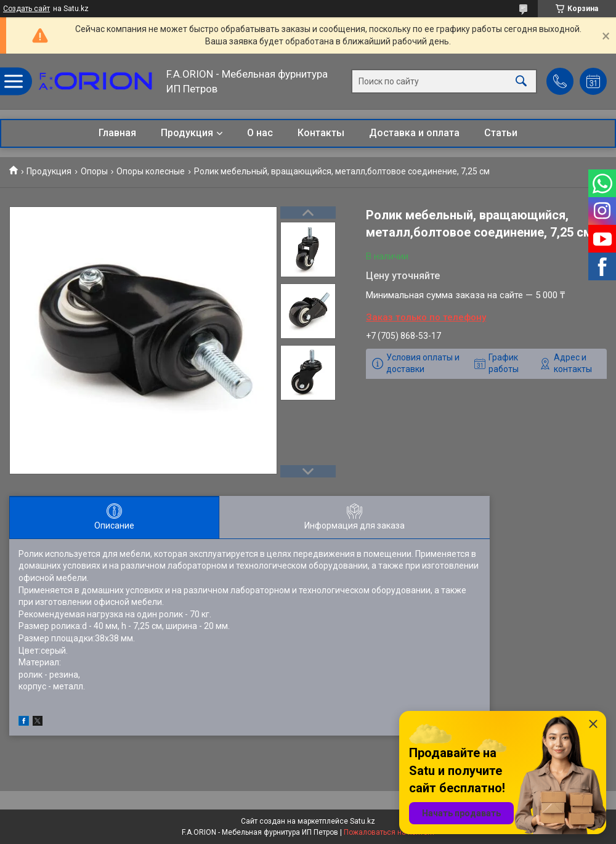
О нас (260, 133)
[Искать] (521, 82)
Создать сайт (26, 9)
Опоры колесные (151, 171)
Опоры (94, 171)
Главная (117, 133)
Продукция (187, 133)
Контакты (321, 133)
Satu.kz (363, 821)
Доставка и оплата (414, 133)
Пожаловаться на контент (389, 832)
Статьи (501, 133)
